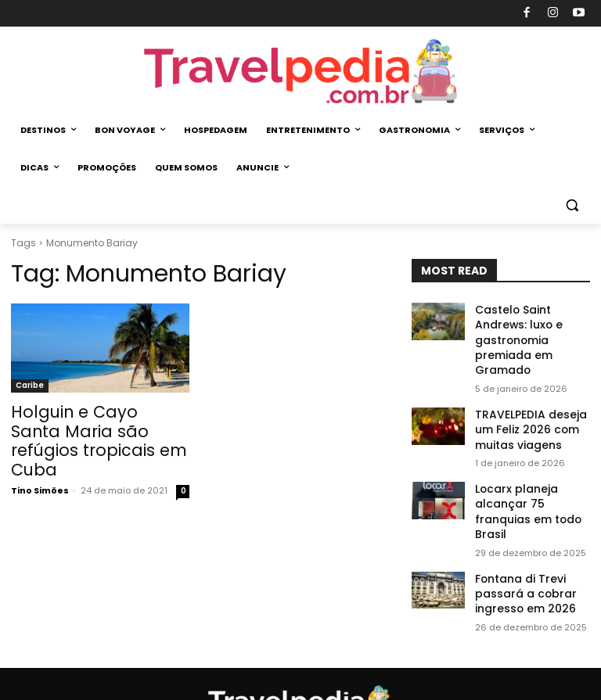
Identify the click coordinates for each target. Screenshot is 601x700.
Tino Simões (40, 465)
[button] (572, 205)
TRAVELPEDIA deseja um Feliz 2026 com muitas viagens (531, 390)
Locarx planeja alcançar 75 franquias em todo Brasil (531, 459)
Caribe (30, 385)
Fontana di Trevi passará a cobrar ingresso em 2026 (518, 527)
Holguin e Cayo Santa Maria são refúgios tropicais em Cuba (85, 429)
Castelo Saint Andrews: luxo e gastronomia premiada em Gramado (532, 322)
